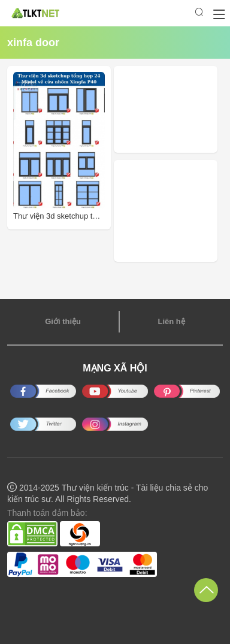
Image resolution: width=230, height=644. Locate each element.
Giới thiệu (63, 321)
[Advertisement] (172, 109)
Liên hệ (171, 321)
